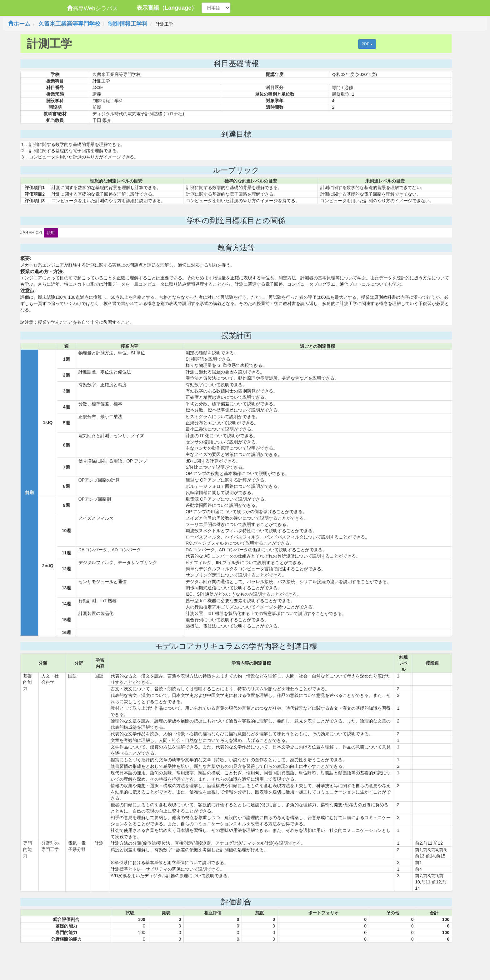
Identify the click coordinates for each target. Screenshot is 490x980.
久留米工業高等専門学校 (69, 24)
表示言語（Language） (167, 8)
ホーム (19, 24)
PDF (367, 44)
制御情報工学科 (128, 24)
